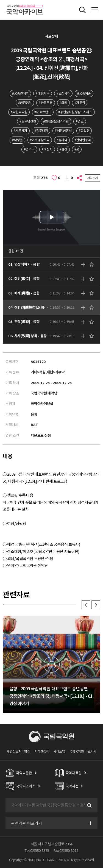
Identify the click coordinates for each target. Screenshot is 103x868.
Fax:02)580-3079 (66, 851)
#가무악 (80, 103)
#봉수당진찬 (28, 121)
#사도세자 (20, 131)
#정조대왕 (41, 131)
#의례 (63, 103)
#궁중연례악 (20, 93)
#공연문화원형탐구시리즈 (75, 112)
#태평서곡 (42, 93)
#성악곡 (29, 149)
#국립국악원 (19, 112)
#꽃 (77, 149)
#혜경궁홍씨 (63, 131)
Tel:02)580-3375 (37, 851)
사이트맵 (59, 751)
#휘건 (63, 149)
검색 (89, 805)
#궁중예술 (84, 93)
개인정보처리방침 (18, 751)
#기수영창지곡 (40, 140)
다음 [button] (96, 605)
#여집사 (47, 149)
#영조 (80, 121)
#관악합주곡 (83, 140)
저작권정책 (42, 751)
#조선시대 (63, 93)
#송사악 (62, 140)
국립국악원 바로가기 (83, 751)
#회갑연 (84, 131)
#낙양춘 (17, 140)
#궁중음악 (25, 103)
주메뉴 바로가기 (0, 0)
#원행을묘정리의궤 (56, 121)
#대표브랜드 (43, 112)
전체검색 (82, 10)
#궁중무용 (45, 103)
